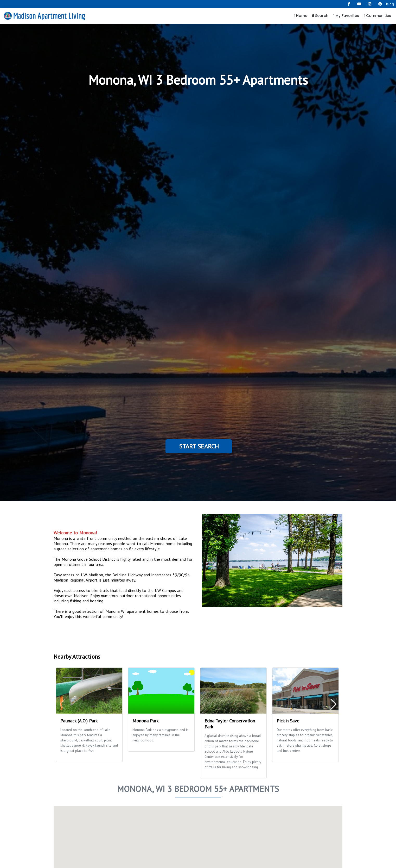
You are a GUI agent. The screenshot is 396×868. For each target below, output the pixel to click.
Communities (377, 16)
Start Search (199, 446)
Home (301, 16)
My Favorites (346, 16)
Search (320, 16)
